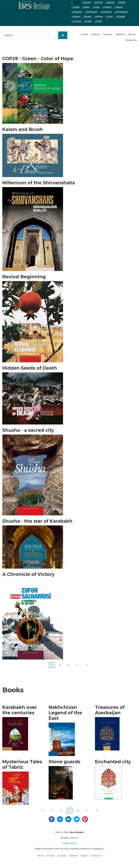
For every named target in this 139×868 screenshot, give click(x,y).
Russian (87, 2)
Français (99, 2)
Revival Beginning (24, 277)
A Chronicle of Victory (28, 574)
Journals (108, 34)
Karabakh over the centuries (20, 710)
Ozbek (99, 21)
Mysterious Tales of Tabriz (22, 764)
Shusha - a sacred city (28, 430)
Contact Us (131, 40)
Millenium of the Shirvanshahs (39, 183)
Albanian (121, 16)
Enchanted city (113, 762)
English (76, 2)
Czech (97, 7)
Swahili (89, 21)
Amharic (77, 16)
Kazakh (88, 16)
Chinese (119, 7)
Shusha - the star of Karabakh (37, 521)
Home (85, 34)
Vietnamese (122, 12)
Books (132, 34)
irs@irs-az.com (69, 843)
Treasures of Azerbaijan (110, 710)
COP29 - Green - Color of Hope (38, 59)
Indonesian (107, 12)
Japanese (78, 12)
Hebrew (99, 16)
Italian (122, 2)
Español (108, 7)
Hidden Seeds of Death (30, 368)
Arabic (87, 7)
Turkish (76, 7)
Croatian (77, 21)
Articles (96, 34)
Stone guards (64, 762)
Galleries (120, 34)
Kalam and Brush (23, 129)
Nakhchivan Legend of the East (65, 713)
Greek (110, 16)
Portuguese (92, 12)
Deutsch (111, 2)
